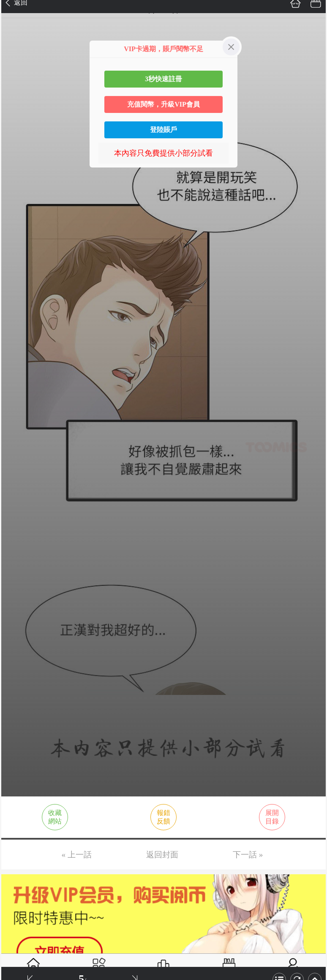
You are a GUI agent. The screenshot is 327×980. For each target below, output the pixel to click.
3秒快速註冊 (163, 79)
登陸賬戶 (163, 130)
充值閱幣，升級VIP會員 (163, 104)
